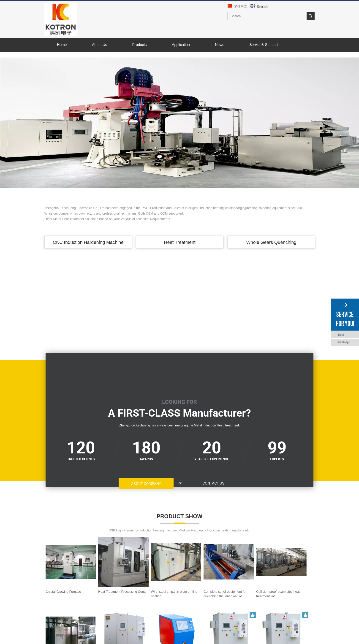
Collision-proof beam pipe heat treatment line (76, 561)
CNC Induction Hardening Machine (88, 241)
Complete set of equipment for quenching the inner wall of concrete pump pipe (243, 544)
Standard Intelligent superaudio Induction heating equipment (251, 579)
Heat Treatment (179, 241)
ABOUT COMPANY (16, 384)
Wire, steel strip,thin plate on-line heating (158, 544)
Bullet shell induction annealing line (133, 561)
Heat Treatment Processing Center (105, 544)
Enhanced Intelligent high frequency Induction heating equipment (204, 561)
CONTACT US (11, 393)
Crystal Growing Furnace (62, 544)
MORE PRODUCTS (179, 590)
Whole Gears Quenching (271, 241)
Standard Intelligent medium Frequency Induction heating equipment (160, 579)
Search (310, 16)
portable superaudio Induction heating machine (78, 579)
